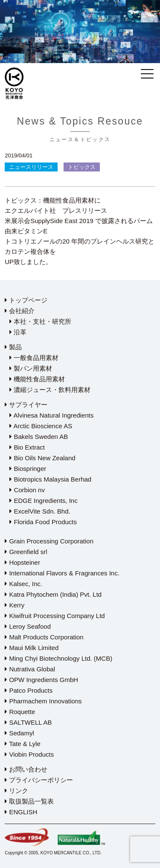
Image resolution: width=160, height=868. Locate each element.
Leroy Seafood (28, 626)
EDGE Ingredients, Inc (43, 501)
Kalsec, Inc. (23, 584)
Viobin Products (29, 754)
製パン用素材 (31, 368)
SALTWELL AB (28, 722)
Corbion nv (27, 490)
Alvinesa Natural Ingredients (51, 415)
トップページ (26, 300)
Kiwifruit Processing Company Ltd (55, 616)
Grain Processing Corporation (49, 541)
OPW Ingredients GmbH (41, 680)
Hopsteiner (22, 562)
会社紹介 (20, 311)
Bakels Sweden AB (39, 437)
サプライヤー (26, 405)
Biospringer (28, 469)
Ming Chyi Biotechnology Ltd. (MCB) (58, 658)
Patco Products (29, 690)
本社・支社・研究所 (40, 321)
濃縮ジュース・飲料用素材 (50, 390)
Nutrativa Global (30, 669)
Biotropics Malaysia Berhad (50, 479)
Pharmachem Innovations (43, 701)
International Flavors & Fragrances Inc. (62, 573)
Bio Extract (27, 447)
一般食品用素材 (34, 358)
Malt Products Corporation (44, 637)
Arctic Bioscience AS (41, 426)
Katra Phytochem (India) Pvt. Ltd (53, 594)
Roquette (20, 712)
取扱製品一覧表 (29, 801)
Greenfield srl (26, 552)
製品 (13, 347)
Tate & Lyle (23, 744)
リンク (16, 791)
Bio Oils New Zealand (42, 458)
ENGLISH (21, 812)
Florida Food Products (43, 522)
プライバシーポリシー (39, 780)
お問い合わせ (26, 769)
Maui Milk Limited (32, 648)
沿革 (18, 332)
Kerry (15, 605)
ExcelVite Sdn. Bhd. (40, 511)
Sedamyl (19, 733)
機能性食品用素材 (37, 379)
